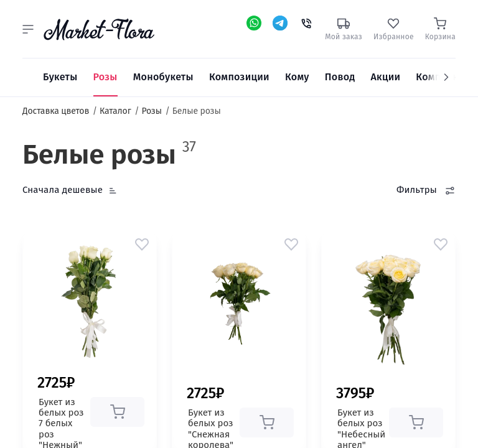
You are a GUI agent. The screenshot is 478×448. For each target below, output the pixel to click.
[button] (28, 29)
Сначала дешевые (63, 190)
